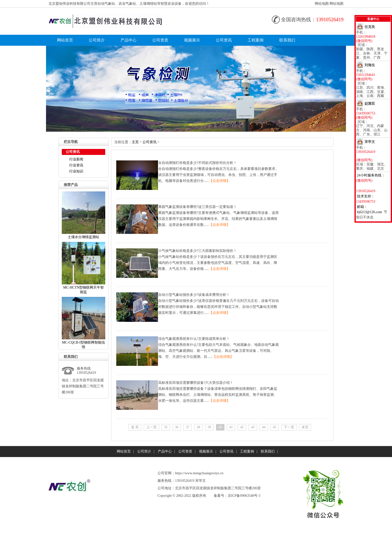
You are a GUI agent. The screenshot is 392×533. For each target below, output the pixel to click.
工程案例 (255, 40)
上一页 (151, 427)
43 (253, 427)
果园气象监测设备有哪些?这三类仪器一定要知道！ (197, 207)
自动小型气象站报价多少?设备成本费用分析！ (194, 295)
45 (274, 427)
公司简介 (97, 40)
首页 (135, 427)
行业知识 (76, 171)
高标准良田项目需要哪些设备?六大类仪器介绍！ (196, 383)
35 (166, 427)
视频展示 (192, 40)
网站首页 (65, 40)
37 (187, 427)
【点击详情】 (219, 181)
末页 (305, 427)
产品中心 (128, 40)
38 (198, 427)
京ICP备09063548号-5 (244, 496)
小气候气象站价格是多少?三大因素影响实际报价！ (197, 251)
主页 (135, 142)
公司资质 (160, 40)
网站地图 (322, 4)
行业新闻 (76, 159)
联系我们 (287, 40)
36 (177, 427)
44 (264, 427)
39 (209, 427)
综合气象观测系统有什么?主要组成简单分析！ (194, 339)
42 (242, 427)
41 (231, 427)
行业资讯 (76, 165)
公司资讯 (224, 40)
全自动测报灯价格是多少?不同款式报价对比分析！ (197, 163)
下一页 (289, 427)
